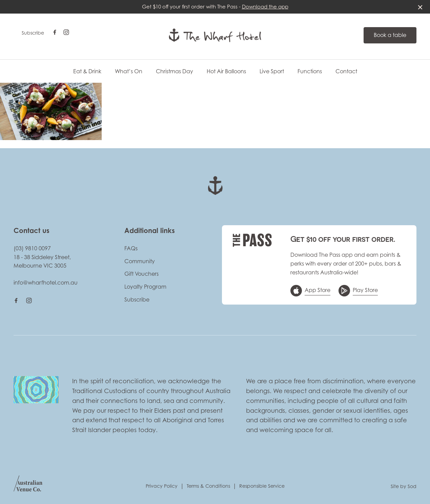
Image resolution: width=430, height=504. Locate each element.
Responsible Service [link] (262, 486)
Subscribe (33, 33)
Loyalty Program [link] (145, 287)
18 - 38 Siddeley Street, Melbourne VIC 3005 (42, 261)
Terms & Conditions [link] (208, 486)
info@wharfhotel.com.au (46, 283)
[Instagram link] (66, 32)
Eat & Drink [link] (87, 71)
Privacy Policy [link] (162, 486)
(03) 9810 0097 (32, 248)
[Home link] (215, 35)
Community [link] (140, 261)
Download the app (265, 7)
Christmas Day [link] (175, 71)
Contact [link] (346, 71)
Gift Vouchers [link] (141, 274)
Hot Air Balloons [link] (226, 71)
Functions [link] (310, 71)
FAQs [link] (131, 248)
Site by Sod (404, 486)
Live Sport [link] (272, 71)
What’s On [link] (129, 71)
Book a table (390, 35)
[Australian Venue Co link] (28, 486)
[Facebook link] (55, 32)
